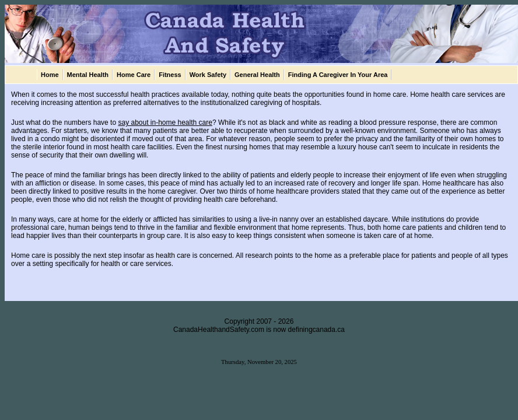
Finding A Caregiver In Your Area (338, 75)
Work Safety (208, 75)
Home (50, 75)
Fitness (170, 75)
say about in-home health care (165, 123)
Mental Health (88, 75)
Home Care (134, 75)
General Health (257, 75)
